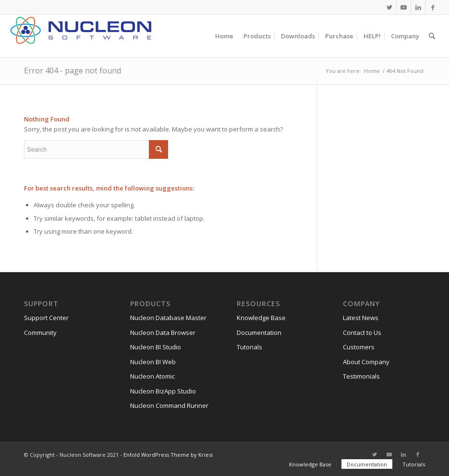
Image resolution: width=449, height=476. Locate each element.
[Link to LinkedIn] (418, 7)
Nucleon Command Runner (169, 405)
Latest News (361, 318)
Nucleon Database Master (168, 318)
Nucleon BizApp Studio (163, 391)
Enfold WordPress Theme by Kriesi (168, 455)
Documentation (259, 333)
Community (40, 333)
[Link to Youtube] (404, 7)
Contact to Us (362, 333)
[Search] (432, 36)
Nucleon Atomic (152, 376)
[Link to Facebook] (433, 7)
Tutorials (249, 347)
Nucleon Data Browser (163, 333)
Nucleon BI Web (153, 362)
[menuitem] (224, 36)
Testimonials (361, 376)
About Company (366, 362)
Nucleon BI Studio (156, 347)
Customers (359, 347)
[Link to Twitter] (389, 7)
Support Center (46, 318)
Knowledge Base (261, 318)
